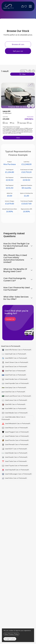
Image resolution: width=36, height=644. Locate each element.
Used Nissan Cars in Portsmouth (16, 428)
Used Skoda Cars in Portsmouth (16, 453)
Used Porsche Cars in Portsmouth (17, 440)
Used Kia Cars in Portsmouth (15, 392)
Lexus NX (7, 111)
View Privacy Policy (11, 634)
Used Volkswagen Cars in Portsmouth (18, 474)
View (18, 138)
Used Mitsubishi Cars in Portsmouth (18, 423)
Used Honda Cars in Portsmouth (16, 379)
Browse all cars (18, 44)
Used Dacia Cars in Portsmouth (16, 366)
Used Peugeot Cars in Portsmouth (17, 432)
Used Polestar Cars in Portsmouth (17, 436)
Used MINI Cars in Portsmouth (16, 408)
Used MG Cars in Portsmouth (15, 404)
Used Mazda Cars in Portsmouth (16, 413)
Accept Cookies (10, 639)
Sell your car (18, 51)
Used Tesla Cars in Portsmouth (16, 461)
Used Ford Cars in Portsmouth (15, 375)
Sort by (23, 71)
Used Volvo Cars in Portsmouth (16, 478)
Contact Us (10, 319)
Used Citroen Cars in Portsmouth (16, 362)
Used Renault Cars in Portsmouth (17, 444)
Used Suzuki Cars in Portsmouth (16, 457)
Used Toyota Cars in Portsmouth (16, 466)
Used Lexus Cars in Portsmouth (16, 400)
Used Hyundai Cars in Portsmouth (17, 383)
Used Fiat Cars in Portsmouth (15, 371)
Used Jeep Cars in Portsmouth (15, 387)
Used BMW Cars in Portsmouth (16, 358)
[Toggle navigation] (30, 6)
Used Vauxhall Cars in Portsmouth (17, 470)
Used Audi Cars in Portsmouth (15, 354)
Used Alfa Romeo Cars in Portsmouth (18, 350)
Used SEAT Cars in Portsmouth (16, 449)
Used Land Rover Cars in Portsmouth (18, 396)
